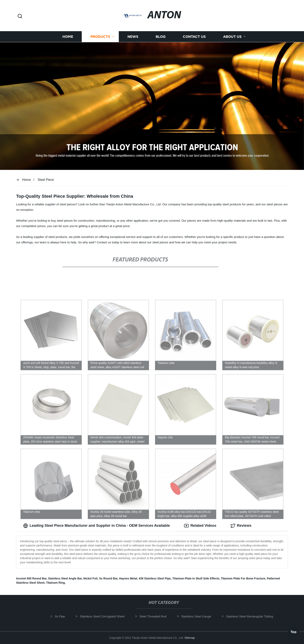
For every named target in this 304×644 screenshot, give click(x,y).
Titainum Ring (55, 583)
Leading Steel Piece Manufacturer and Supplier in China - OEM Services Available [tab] (97, 526)
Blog (161, 37)
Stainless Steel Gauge (198, 616)
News (133, 37)
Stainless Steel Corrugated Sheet (104, 616)
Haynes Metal (128, 578)
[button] (20, 16)
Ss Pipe (62, 616)
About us (232, 37)
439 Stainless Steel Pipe (155, 578)
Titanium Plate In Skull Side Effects (196, 578)
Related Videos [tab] (200, 526)
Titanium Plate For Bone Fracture (243, 578)
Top (294, 632)
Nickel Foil (90, 578)
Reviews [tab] (241, 526)
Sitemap (190, 638)
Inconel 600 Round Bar (31, 578)
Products (100, 37)
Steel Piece (46, 180)
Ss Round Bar (108, 578)
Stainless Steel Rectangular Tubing (251, 616)
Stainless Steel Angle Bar (65, 578)
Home (68, 37)
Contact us (194, 37)
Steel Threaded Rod (155, 616)
